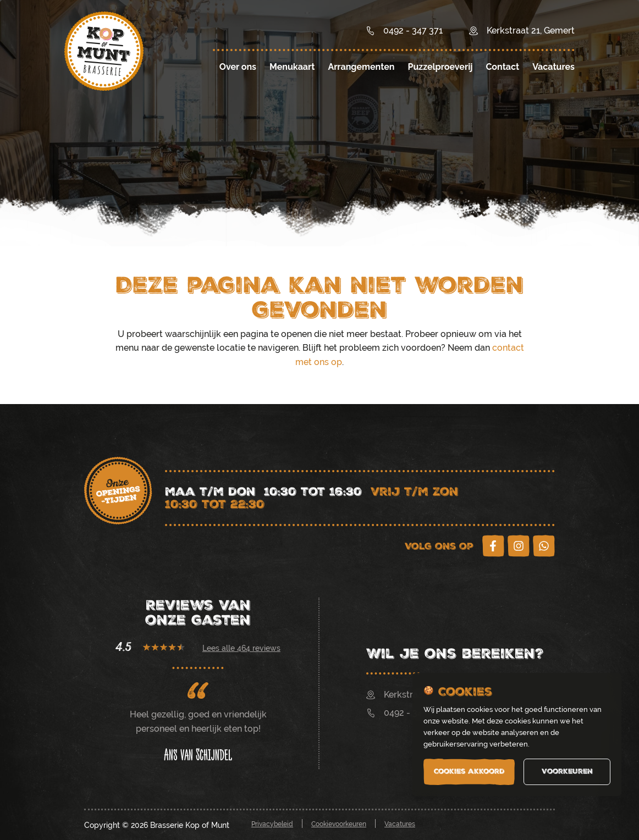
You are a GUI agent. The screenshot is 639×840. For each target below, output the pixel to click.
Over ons (238, 67)
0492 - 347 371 (405, 713)
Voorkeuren (567, 771)
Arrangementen (361, 67)
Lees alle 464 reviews (241, 648)
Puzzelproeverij (440, 67)
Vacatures (553, 67)
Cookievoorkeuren (339, 824)
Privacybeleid (272, 824)
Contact (502, 67)
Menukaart (292, 67)
